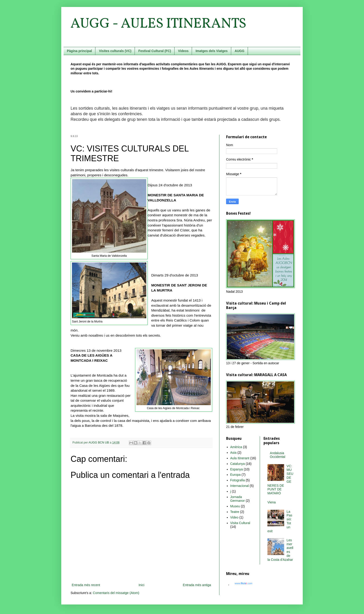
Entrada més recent (86, 585)
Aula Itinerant (240, 458)
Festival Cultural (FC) (155, 51)
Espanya (237, 469)
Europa (236, 475)
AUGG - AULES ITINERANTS (158, 24)
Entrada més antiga (197, 585)
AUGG (240, 51)
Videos (183, 51)
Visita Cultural (240, 523)
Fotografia (238, 480)
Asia (233, 453)
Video (234, 517)
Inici (141, 585)
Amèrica (236, 447)
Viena (272, 502)
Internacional (240, 486)
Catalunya (238, 464)
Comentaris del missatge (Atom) (116, 593)
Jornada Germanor (238, 499)
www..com (244, 583)
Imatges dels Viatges (211, 51)
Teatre (235, 512)
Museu (235, 506)
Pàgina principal (79, 51)
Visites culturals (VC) (115, 51)
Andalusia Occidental (278, 455)
